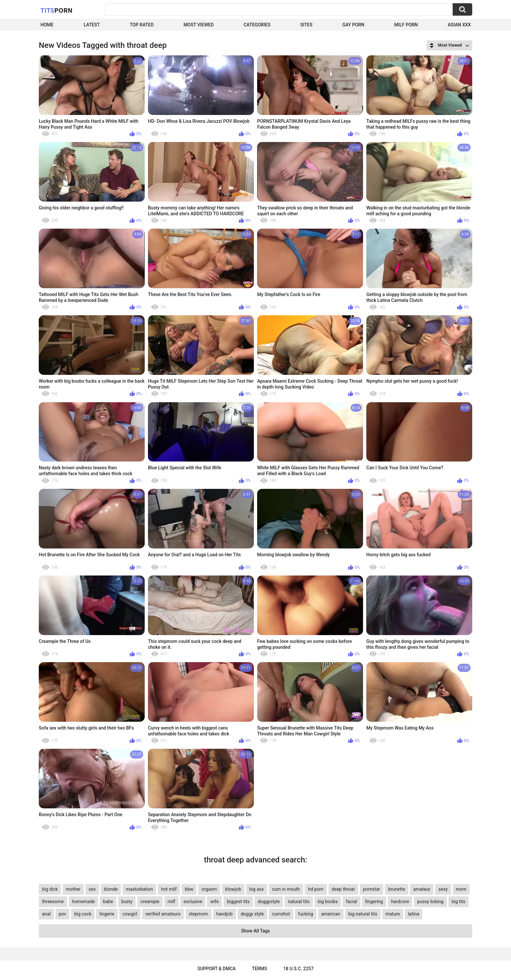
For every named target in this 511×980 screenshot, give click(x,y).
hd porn (316, 889)
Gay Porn (353, 25)
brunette (397, 889)
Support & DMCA (217, 969)
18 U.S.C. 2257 (298, 969)
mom (461, 889)
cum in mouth (286, 889)
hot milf (169, 889)
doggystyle (269, 902)
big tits (459, 902)
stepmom (198, 914)
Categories (257, 25)
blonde (111, 889)
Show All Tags (255, 931)
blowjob (233, 889)
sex (92, 889)
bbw (189, 889)
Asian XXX (459, 25)
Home (47, 25)
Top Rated (142, 25)
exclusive (193, 902)
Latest (92, 25)
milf (171, 902)
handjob (225, 914)
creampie (150, 902)
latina (414, 914)
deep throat (343, 889)
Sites (307, 25)
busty (127, 902)
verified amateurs (163, 914)
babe (108, 902)
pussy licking (430, 902)
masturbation (139, 889)
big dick (50, 889)
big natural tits (363, 914)
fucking (306, 914)
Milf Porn (406, 25)
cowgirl (130, 914)
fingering (374, 902)
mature (393, 914)
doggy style (252, 914)
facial (351, 902)
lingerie (107, 914)
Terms (259, 969)
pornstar (372, 889)
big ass (257, 889)
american (331, 914)
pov (62, 914)
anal (46, 914)
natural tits (299, 902)
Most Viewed (198, 25)
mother (73, 889)
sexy (443, 889)
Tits (56, 10)
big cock (83, 914)
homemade (84, 902)
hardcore (400, 902)
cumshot (281, 914)
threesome (53, 902)
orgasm (209, 889)
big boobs (328, 902)
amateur (422, 889)
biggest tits (238, 902)
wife (214, 902)
